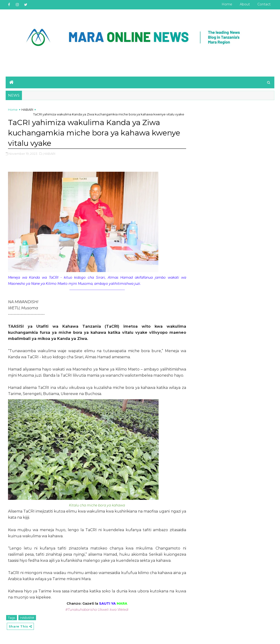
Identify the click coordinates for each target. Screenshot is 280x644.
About (245, 4)
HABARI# (27, 618)
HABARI (27, 110)
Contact (264, 4)
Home (227, 4)
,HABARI (49, 154)
